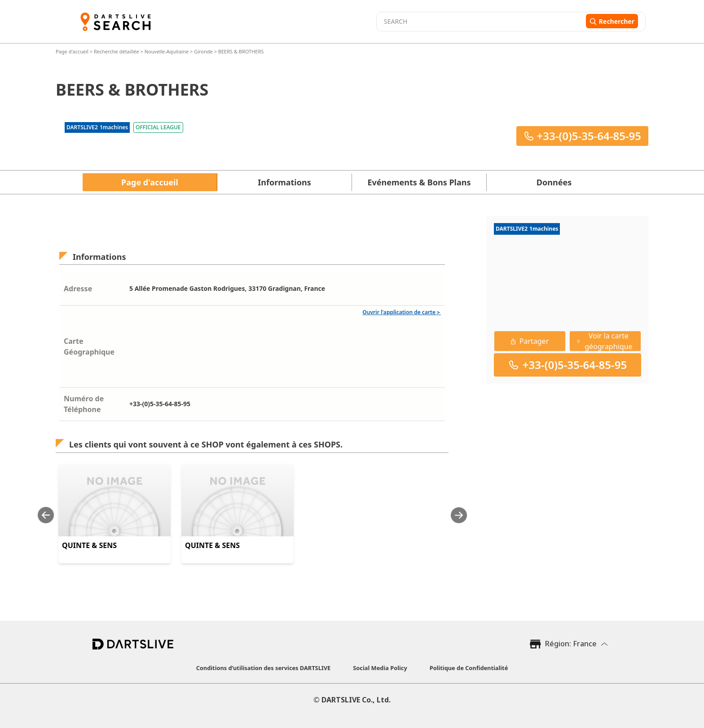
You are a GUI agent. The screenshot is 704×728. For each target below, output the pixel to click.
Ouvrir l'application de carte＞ (402, 312)
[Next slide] (459, 515)
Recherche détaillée (117, 51)
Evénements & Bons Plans (419, 182)
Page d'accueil (73, 51)
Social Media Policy (380, 668)
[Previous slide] (46, 515)
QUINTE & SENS (89, 545)
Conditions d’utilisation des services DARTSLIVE (264, 668)
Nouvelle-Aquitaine (167, 51)
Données (554, 182)
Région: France (571, 644)
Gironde (203, 51)
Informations (284, 182)
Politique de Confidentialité (469, 668)
